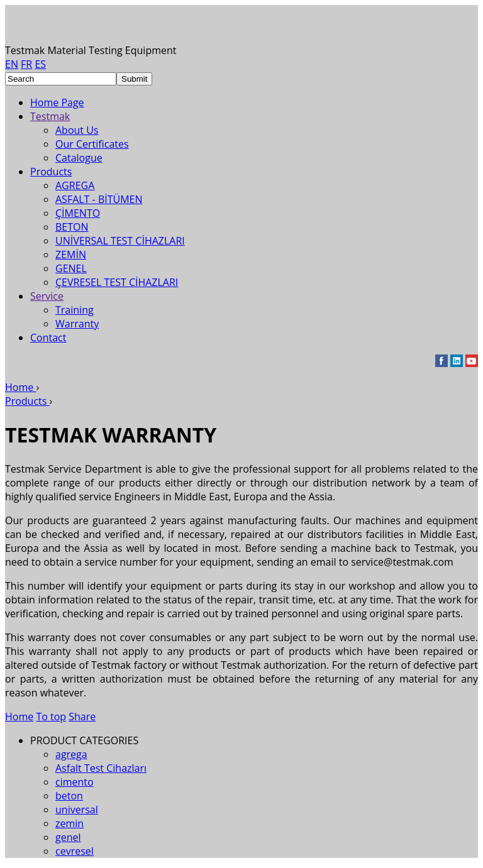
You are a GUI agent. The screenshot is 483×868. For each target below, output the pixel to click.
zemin (69, 823)
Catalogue (79, 158)
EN (12, 64)
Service (47, 296)
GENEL (71, 268)
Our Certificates (92, 144)
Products (51, 172)
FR (26, 64)
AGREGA (75, 185)
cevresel (75, 851)
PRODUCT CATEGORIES (84, 740)
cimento (75, 782)
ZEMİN (71, 255)
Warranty (77, 324)
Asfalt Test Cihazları (101, 768)
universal (77, 810)
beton (69, 796)
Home (19, 717)
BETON (72, 227)
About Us (77, 130)
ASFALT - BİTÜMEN (99, 199)
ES (40, 64)
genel (68, 837)
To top (51, 717)
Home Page (57, 102)
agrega (71, 754)
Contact (48, 338)
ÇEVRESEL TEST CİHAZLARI (117, 282)
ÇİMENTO (78, 213)
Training (75, 310)
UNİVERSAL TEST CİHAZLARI (120, 241)
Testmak (50, 116)
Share (82, 717)
